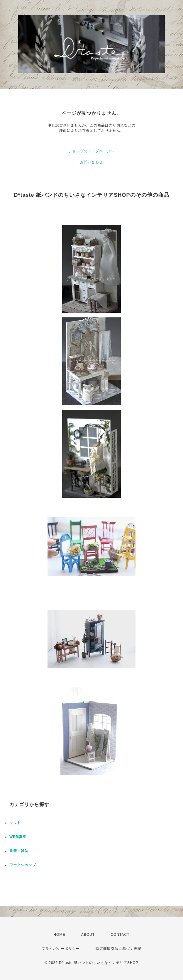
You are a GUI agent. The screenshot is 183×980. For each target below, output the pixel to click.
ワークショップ (23, 865)
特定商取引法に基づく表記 (118, 949)
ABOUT (88, 935)
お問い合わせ (91, 162)
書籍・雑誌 (19, 851)
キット (15, 823)
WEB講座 (18, 837)
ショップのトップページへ (91, 151)
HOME (59, 935)
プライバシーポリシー (61, 949)
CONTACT (120, 935)
